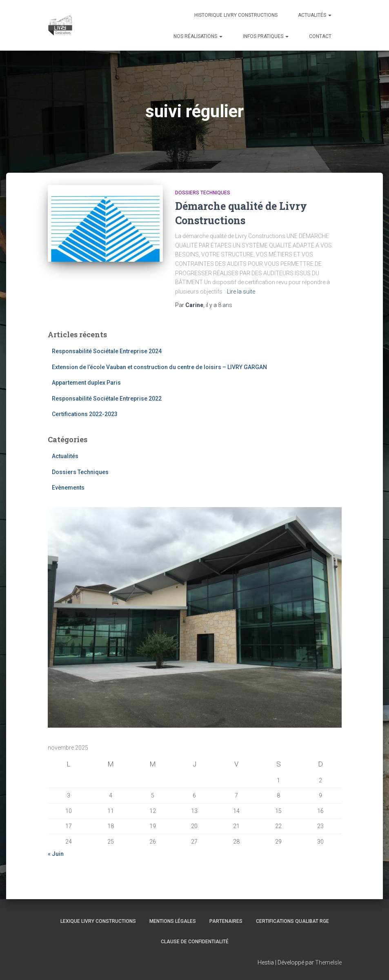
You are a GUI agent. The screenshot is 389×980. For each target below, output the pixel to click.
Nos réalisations (198, 36)
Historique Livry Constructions (236, 15)
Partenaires (226, 921)
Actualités (315, 15)
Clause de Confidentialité (195, 942)
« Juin (56, 854)
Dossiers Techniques (203, 193)
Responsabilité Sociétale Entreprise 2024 (107, 351)
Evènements (68, 488)
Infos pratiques (266, 36)
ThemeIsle (328, 962)
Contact (320, 36)
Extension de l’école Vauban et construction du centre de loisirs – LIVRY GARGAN (159, 367)
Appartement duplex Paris (86, 383)
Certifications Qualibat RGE (292, 921)
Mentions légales (173, 921)
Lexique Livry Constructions (98, 921)
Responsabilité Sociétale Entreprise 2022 (107, 399)
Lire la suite (241, 292)
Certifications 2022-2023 (85, 414)
